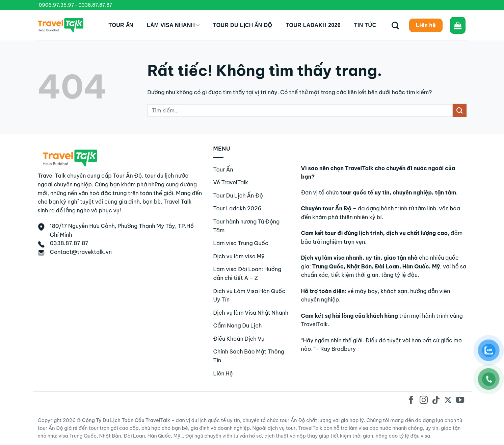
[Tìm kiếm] (395, 25)
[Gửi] (459, 110)
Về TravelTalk (231, 182)
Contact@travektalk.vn (81, 252)
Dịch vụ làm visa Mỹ (239, 256)
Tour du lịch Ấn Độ (243, 25)
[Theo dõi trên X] (448, 401)
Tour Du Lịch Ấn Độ (238, 195)
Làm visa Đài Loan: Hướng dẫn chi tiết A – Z (247, 273)
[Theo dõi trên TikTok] (436, 401)
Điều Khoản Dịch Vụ (239, 339)
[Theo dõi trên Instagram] (423, 401)
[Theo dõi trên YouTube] (460, 401)
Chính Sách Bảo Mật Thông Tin (249, 356)
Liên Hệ (223, 373)
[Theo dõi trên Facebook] (411, 401)
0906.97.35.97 (57, 5)
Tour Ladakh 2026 (313, 25)
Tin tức (365, 25)
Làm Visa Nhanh (173, 25)
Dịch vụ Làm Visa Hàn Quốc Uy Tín (249, 295)
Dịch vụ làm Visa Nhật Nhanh (251, 313)
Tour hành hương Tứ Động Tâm (247, 226)
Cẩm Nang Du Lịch (238, 325)
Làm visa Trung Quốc (241, 243)
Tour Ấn (121, 25)
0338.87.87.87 (95, 5)
